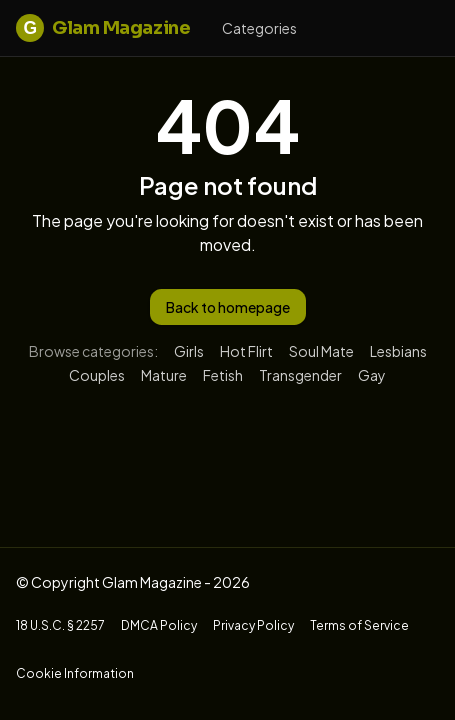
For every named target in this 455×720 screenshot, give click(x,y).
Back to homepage (228, 307)
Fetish (223, 375)
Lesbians (398, 351)
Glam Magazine (103, 28)
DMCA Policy (159, 625)
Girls (189, 351)
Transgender (300, 375)
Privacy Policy (253, 625)
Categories (259, 28)
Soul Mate (321, 351)
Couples (97, 375)
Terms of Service (359, 625)
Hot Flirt (246, 351)
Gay (372, 375)
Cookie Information (75, 673)
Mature (164, 375)
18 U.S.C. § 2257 (60, 625)
